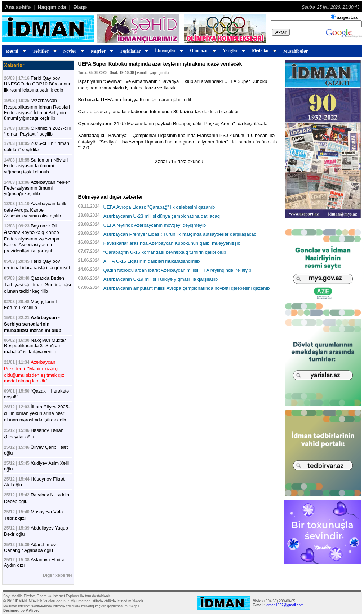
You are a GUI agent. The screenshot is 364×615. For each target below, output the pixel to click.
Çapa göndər (159, 73)
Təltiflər (44, 51)
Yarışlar (233, 50)
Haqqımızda (52, 7)
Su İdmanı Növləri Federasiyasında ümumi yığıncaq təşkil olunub (36, 166)
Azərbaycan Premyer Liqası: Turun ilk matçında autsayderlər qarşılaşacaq (180, 234)
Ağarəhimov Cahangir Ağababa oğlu (30, 547)
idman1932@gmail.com (285, 605)
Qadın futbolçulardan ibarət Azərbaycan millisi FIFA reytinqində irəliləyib (177, 270)
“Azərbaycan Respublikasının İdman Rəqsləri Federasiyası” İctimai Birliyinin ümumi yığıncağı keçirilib (37, 109)
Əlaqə (80, 7)
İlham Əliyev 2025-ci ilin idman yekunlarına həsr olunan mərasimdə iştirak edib (37, 413)
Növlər (73, 51)
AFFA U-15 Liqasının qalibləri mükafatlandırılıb (152, 261)
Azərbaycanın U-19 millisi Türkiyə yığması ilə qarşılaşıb (161, 279)
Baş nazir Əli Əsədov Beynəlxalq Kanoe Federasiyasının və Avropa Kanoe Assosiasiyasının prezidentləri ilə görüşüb (32, 238)
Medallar (263, 50)
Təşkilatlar (133, 51)
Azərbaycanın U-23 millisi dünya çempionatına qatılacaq (162, 216)
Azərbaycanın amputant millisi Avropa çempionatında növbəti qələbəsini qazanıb (187, 288)
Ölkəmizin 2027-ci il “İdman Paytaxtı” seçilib (38, 131)
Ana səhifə (18, 7)
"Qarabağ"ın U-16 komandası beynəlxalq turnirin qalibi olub (165, 252)
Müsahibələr (296, 51)
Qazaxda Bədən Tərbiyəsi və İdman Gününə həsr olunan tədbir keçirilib (38, 285)
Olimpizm (202, 50)
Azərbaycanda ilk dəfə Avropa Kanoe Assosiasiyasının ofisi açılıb (35, 210)
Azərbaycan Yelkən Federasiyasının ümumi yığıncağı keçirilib (37, 188)
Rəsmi (15, 51)
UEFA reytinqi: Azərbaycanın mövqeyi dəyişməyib (155, 225)
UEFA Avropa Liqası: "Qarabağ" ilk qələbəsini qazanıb (159, 207)
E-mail (142, 73)
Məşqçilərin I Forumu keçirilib (30, 304)
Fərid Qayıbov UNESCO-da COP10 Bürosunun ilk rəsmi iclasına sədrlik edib (38, 84)
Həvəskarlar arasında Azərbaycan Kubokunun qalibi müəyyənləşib (172, 243)
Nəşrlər (101, 51)
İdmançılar (168, 50)
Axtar (281, 32)
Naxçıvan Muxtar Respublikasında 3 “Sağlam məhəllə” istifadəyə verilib (35, 346)
